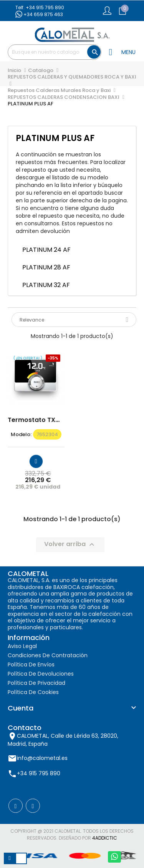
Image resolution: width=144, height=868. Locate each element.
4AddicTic (105, 838)
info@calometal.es (42, 758)
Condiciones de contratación (48, 655)
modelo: (21, 435)
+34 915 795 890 (39, 773)
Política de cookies (33, 692)
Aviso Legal (22, 646)
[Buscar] (55, 52)
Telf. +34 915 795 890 (40, 7)
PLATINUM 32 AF (47, 285)
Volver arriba (70, 545)
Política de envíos (31, 665)
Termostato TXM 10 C (36, 420)
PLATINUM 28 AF (47, 267)
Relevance (74, 320)
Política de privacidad (36, 683)
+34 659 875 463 (39, 14)
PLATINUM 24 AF (46, 250)
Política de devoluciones (41, 674)
